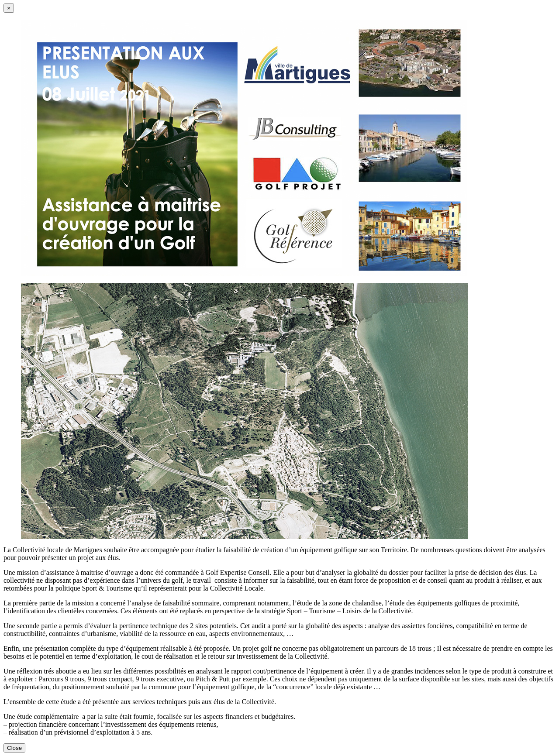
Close (14, 748)
